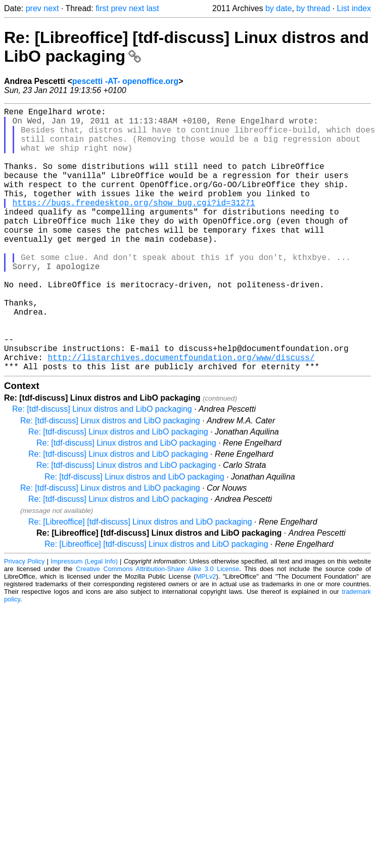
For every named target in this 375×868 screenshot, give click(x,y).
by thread (313, 8)
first (102, 8)
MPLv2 (206, 635)
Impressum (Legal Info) (84, 620)
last (153, 8)
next (51, 8)
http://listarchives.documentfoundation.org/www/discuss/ (181, 414)
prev (34, 8)
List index (354, 8)
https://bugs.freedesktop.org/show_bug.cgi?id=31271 (134, 225)
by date (278, 8)
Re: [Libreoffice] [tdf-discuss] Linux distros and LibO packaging (140, 580)
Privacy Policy (24, 620)
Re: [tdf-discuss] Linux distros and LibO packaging (102, 468)
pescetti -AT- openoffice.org (125, 81)
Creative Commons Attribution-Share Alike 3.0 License (157, 627)
